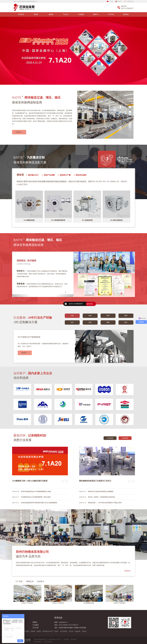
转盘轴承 (78, 631)
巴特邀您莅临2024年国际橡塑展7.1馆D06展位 (36, 497)
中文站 (110, 1)
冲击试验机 (64, 631)
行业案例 (81, 14)
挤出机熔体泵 (38, 642)
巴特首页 (21, 14)
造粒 (90, 322)
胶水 (126, 322)
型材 (126, 316)
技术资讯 (125, 438)
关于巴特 (111, 14)
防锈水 (56, 631)
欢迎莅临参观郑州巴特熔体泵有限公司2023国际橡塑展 (39, 503)
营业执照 (66, 639)
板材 (90, 316)
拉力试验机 (26, 631)
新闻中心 (96, 14)
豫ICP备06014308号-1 (55, 639)
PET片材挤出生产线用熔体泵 (29, 337)
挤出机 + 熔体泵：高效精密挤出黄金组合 (102, 497)
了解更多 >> (19, 132)
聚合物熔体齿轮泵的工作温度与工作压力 (95, 481)
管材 (108, 316)
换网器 (51, 14)
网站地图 (74, 639)
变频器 (39, 631)
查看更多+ (128, 571)
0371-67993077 (64, 625)
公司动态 (110, 438)
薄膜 (108, 322)
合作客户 (41, 581)
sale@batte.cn (63, 622)
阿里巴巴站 (129, 1)
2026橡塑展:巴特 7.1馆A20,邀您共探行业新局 (30, 481)
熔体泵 (36, 14)
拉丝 (72, 322)
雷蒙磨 (33, 631)
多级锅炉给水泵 (48, 631)
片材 (72, 316)
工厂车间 (19, 581)
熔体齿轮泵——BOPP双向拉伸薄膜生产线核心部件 (105, 503)
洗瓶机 (84, 631)
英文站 (118, 1)
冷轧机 (71, 631)
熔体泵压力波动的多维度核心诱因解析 (101, 491)
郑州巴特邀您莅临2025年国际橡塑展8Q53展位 (36, 491)
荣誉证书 (30, 581)
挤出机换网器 (48, 642)
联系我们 (126, 14)
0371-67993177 (74, 625)
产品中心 (66, 14)
